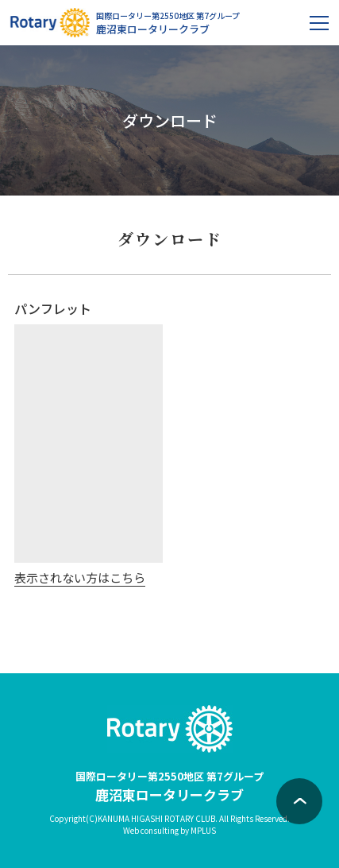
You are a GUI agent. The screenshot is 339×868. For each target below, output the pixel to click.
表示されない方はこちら (80, 577)
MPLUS (203, 830)
